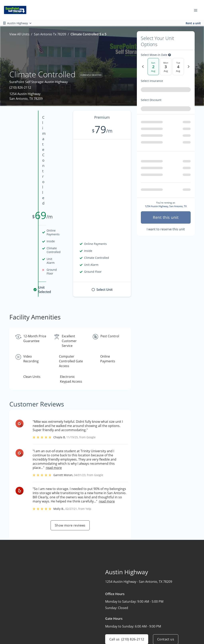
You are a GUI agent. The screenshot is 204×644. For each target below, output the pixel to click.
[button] (10, 622)
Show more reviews (70, 426)
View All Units (19, 34)
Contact (95, 623)
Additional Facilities (180, 622)
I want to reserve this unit (166, 210)
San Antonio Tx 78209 (50, 34)
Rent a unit (193, 23)
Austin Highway (177, 599)
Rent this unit (166, 198)
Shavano (172, 607)
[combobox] (166, 90)
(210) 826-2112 (20, 87)
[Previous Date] (143, 67)
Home (93, 599)
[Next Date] (189, 67)
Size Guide (135, 630)
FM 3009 (172, 614)
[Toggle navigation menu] (197, 10)
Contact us (166, 540)
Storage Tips (136, 622)
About (93, 607)
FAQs (131, 614)
